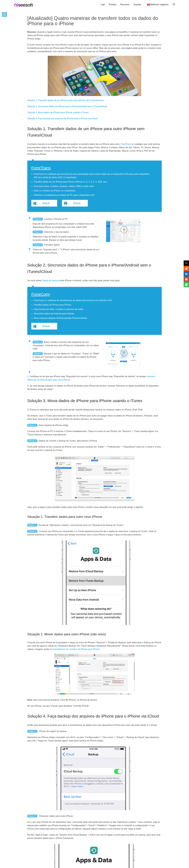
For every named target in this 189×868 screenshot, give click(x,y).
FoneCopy (41, 294)
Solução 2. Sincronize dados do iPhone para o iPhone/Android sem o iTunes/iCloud (67, 106)
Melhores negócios (159, 4)
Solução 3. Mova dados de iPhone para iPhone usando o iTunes (58, 112)
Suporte (137, 4)
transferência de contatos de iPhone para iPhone (76, 649)
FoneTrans (126, 144)
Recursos (125, 4)
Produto (113, 4)
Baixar (46, 203)
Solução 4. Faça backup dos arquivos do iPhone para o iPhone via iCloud (62, 118)
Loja (103, 4)
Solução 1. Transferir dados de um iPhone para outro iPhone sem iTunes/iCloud (65, 100)
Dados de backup (50, 281)
